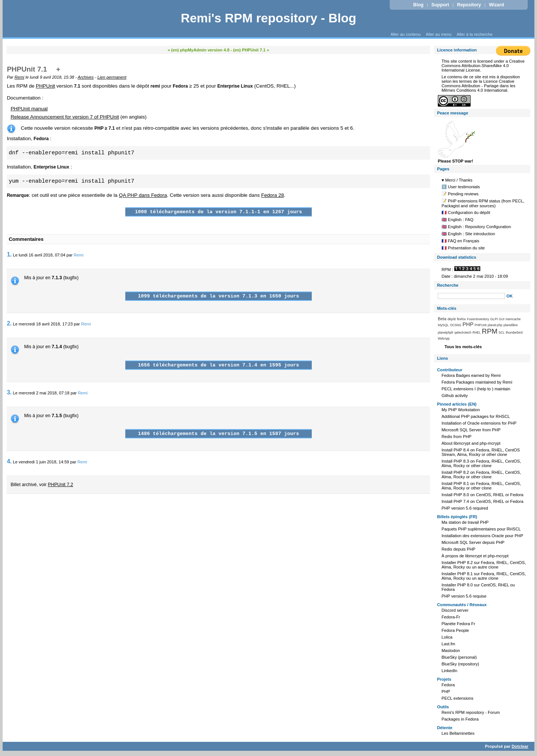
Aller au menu (439, 34)
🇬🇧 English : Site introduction (468, 234)
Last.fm (448, 644)
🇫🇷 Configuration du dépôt (466, 212)
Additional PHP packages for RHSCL (476, 416)
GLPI (494, 319)
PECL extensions (457, 698)
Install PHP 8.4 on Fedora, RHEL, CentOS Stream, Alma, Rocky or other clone (481, 452)
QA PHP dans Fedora (143, 195)
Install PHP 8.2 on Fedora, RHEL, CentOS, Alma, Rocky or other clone (481, 475)
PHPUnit (45, 86)
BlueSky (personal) (459, 657)
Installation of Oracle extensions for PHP (479, 423)
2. (9, 323)
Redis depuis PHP (459, 549)
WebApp (444, 338)
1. (9, 254)
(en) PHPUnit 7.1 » (251, 50)
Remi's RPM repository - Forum (471, 712)
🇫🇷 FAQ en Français (460, 241)
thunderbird (514, 333)
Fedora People (455, 630)
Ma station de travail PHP (465, 522)
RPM (490, 331)
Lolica (447, 637)
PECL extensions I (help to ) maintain (476, 389)
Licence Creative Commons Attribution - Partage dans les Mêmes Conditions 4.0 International (478, 86)
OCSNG (456, 325)
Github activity (455, 396)
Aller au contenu (406, 34)
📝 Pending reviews (460, 194)
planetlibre (511, 325)
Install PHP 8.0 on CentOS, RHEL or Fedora (483, 495)
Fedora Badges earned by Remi (471, 375)
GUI (502, 319)
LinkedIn (449, 671)
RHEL (477, 333)
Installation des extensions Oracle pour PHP (482, 536)
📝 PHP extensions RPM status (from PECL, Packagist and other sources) (483, 203)
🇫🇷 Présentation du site (463, 248)
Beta (442, 319)
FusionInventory (478, 319)
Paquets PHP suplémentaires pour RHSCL (481, 529)
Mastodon (451, 651)
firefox (461, 319)
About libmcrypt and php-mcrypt (471, 443)
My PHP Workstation (461, 410)
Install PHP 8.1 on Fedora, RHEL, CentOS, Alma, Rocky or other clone (481, 486)
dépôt (452, 319)
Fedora (448, 685)
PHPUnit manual (29, 109)
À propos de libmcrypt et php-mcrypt (475, 556)
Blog (418, 5)
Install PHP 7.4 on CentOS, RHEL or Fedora (483, 501)
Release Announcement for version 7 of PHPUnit (65, 117)
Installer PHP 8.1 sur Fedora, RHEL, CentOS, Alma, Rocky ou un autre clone (484, 576)
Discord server (455, 610)
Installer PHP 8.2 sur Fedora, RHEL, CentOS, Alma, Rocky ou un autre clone (484, 565)
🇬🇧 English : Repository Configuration (476, 227)
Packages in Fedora (460, 719)
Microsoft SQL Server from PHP (471, 430)
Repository (469, 5)
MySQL (443, 325)
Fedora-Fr (451, 617)
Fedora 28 (272, 195)
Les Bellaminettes (458, 733)
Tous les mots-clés (463, 347)
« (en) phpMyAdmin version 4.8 (199, 50)
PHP (468, 324)
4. (9, 461)
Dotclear (520, 746)
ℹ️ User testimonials (461, 187)
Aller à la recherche (474, 34)
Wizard (496, 5)
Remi (19, 77)
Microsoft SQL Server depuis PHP (473, 542)
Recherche (448, 285)
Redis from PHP (456, 437)
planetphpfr (446, 333)
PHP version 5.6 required (465, 508)
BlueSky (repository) (460, 664)
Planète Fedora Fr (458, 624)
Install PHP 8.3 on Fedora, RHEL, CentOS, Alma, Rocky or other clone (481, 463)
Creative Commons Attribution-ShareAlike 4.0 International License (483, 66)
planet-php (495, 325)
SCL (502, 333)
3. (9, 392)
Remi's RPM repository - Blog (269, 18)
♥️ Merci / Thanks (457, 180)
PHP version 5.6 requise (464, 596)
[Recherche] (471, 296)
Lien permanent (112, 77)
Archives (86, 77)
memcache (513, 319)
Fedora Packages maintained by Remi (477, 382)
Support (440, 5)
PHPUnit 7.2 (60, 485)
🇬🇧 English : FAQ (458, 220)
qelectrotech (463, 333)
